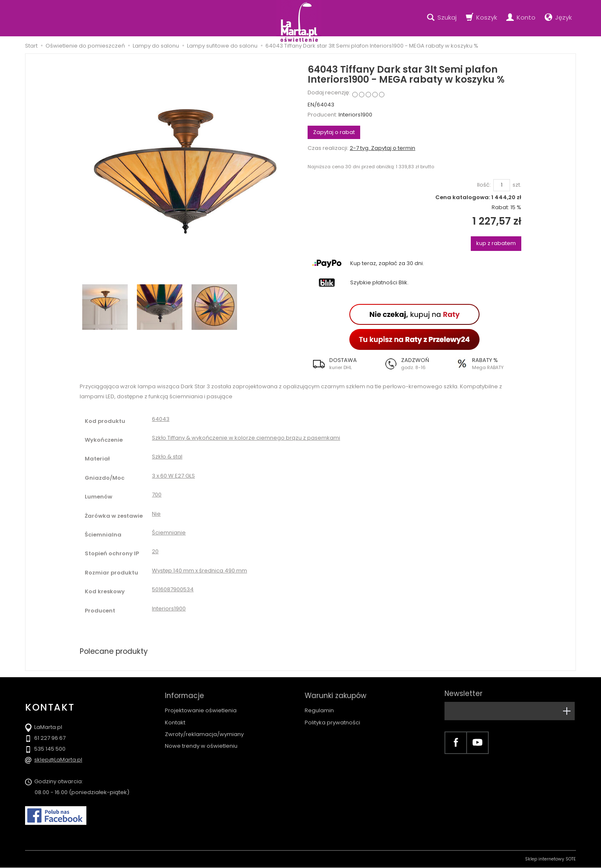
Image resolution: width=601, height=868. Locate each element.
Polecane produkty (115, 651)
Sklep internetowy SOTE (550, 859)
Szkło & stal (167, 457)
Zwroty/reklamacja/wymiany (204, 731)
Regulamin (319, 708)
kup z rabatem (496, 243)
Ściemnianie (169, 533)
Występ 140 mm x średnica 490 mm (199, 571)
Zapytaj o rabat (334, 132)
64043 (161, 419)
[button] (343, 364)
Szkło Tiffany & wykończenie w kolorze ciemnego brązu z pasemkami (246, 438)
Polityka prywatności (332, 720)
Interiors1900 (355, 115)
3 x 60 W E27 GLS (173, 476)
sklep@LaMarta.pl (58, 760)
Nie (156, 514)
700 (157, 495)
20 (155, 551)
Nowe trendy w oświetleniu (201, 743)
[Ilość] (502, 185)
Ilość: (484, 185)
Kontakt (175, 720)
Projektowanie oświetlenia (201, 708)
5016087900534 (173, 589)
